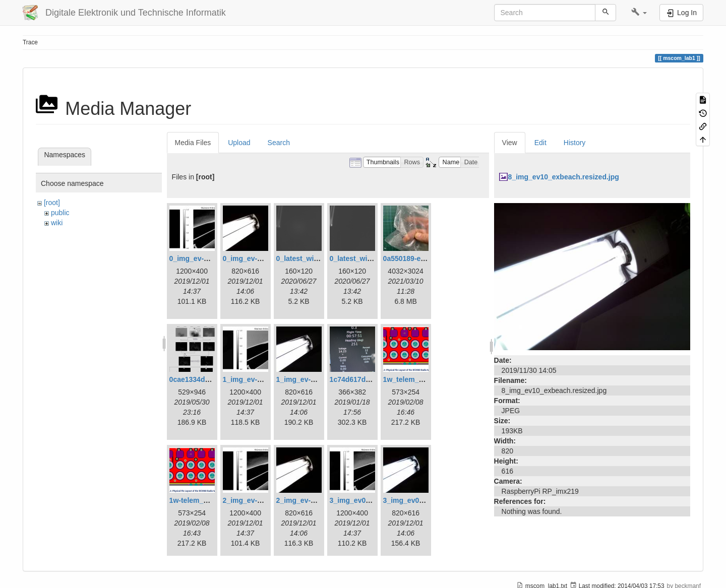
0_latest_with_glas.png (315, 258)
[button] (639, 13)
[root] (52, 203)
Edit (540, 143)
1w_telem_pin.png (414, 379)
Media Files (193, 143)
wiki (57, 223)
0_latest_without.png (365, 258)
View (510, 143)
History (575, 143)
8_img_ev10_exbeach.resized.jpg (564, 177)
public (60, 213)
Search (279, 143)
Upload (239, 143)
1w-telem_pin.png (199, 500)
